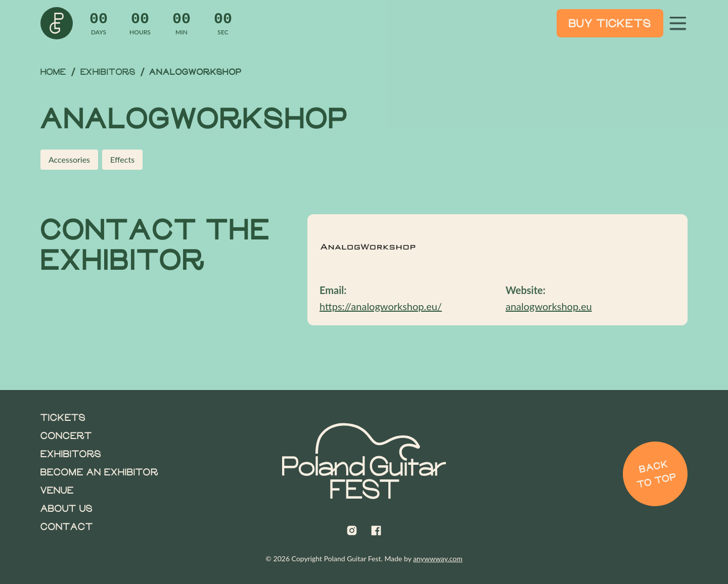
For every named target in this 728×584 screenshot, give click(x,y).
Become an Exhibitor (99, 472)
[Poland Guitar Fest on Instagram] (352, 530)
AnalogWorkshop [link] (195, 72)
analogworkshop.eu (549, 306)
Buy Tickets (610, 23)
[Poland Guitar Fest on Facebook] (376, 530)
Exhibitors (108, 71)
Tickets (63, 417)
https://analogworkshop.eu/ (381, 306)
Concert (66, 435)
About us (66, 508)
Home (53, 71)
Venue (57, 490)
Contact (67, 526)
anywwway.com (438, 558)
